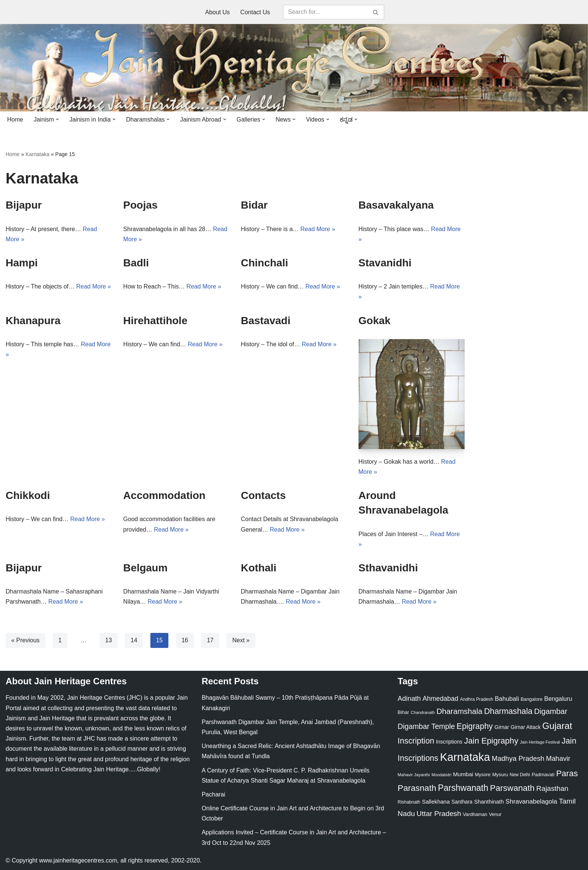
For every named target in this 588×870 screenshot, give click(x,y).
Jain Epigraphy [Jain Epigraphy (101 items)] (491, 741)
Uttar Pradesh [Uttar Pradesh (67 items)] (439, 814)
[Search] (325, 12)
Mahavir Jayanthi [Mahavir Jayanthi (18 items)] (414, 775)
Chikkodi (28, 495)
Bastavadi (265, 321)
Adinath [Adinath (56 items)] (409, 698)
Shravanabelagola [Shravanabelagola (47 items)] (531, 802)
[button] (57, 119)
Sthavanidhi (388, 568)
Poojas (141, 205)
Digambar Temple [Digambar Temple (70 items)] (426, 726)
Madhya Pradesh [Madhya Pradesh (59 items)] (518, 758)
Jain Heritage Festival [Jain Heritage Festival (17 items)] (540, 742)
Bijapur (24, 205)
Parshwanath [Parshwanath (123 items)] (463, 788)
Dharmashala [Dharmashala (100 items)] (508, 711)
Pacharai (214, 794)
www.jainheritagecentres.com (78, 860)
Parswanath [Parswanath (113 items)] (512, 788)
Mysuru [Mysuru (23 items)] (500, 775)
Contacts (263, 495)
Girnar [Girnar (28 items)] (502, 727)
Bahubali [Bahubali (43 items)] (507, 699)
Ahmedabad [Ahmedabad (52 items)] (440, 699)
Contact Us (255, 12)
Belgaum (145, 568)
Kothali (259, 568)
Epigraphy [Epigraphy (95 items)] (475, 726)
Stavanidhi (385, 263)
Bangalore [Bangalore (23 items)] (531, 699)
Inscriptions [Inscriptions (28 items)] (449, 742)
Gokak (375, 321)
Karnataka (37, 154)
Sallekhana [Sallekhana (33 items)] (436, 802)
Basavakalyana (396, 205)
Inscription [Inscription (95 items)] (416, 741)
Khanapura (33, 321)
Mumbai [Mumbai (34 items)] (463, 774)
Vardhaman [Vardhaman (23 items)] (475, 814)
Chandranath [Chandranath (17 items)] (423, 712)
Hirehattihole (155, 321)
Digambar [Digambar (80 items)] (551, 711)
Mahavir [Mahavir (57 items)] (558, 758)
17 (210, 640)
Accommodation (164, 495)
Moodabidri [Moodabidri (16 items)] (442, 775)
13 (109, 640)
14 (134, 640)
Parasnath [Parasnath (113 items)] (417, 788)
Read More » (318, 229)
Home (15, 119)
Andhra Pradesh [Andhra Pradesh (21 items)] (477, 699)
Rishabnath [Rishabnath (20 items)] (409, 802)
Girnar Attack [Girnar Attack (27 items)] (526, 727)
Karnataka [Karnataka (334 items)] (465, 757)
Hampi (22, 263)
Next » (241, 640)
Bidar (254, 205)
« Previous (25, 640)
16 (185, 640)
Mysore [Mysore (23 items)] (483, 775)
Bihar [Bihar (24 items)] (403, 712)
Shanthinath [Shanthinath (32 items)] (489, 802)
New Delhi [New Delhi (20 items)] (520, 775)
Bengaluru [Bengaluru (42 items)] (558, 699)
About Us (217, 12)
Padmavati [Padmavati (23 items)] (543, 775)
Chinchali (264, 263)
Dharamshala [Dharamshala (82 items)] (459, 711)
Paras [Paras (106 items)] (567, 773)
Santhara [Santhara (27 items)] (462, 802)
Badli (136, 263)
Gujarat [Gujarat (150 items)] (557, 726)
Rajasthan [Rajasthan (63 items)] (552, 788)
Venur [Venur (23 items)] (495, 814)
